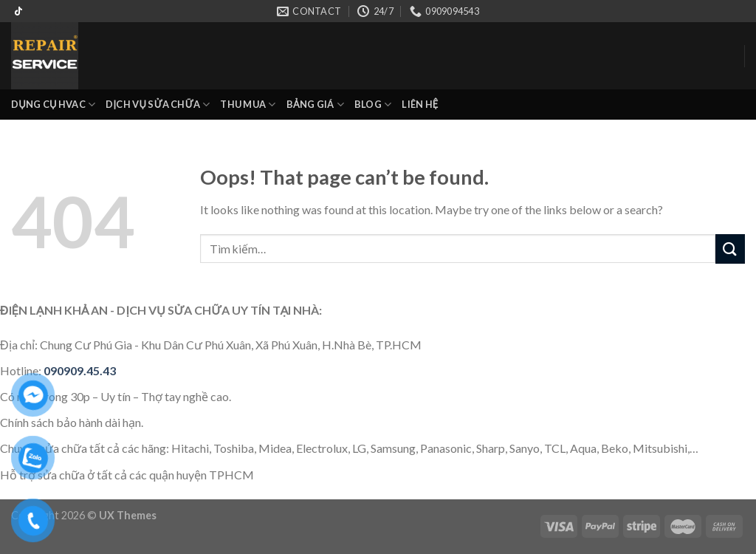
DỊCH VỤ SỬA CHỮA (158, 105)
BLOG (373, 105)
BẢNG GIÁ (315, 105)
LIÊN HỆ (420, 104)
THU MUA (248, 105)
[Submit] (730, 249)
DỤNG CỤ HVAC (53, 105)
